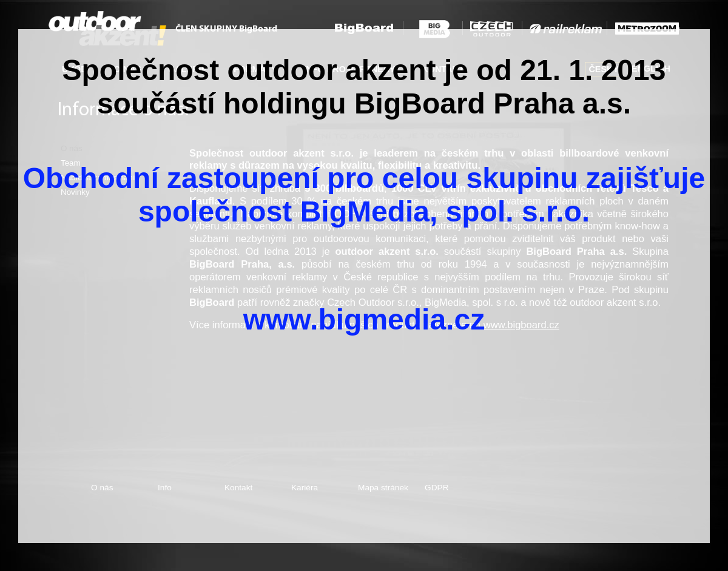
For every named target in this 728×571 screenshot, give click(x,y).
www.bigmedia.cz (364, 319)
